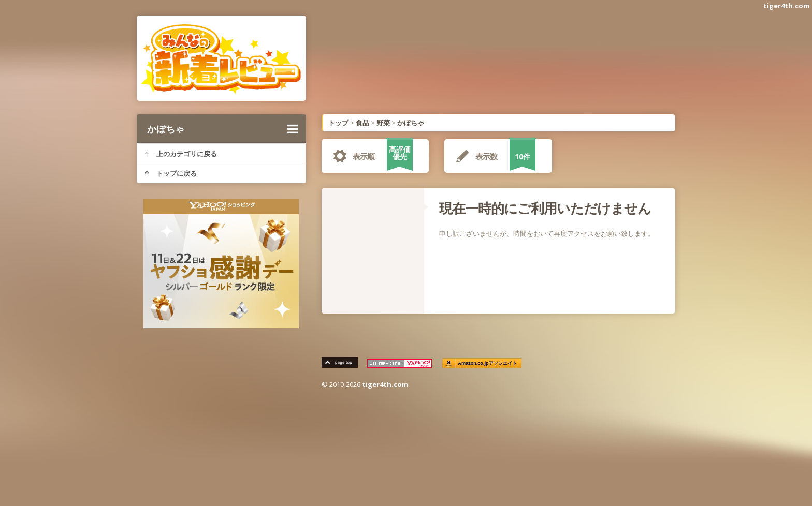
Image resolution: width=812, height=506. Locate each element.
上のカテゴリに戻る (181, 154)
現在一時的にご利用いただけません (545, 208)
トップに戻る (171, 173)
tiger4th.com (786, 6)
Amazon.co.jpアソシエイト (488, 363)
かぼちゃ (223, 129)
